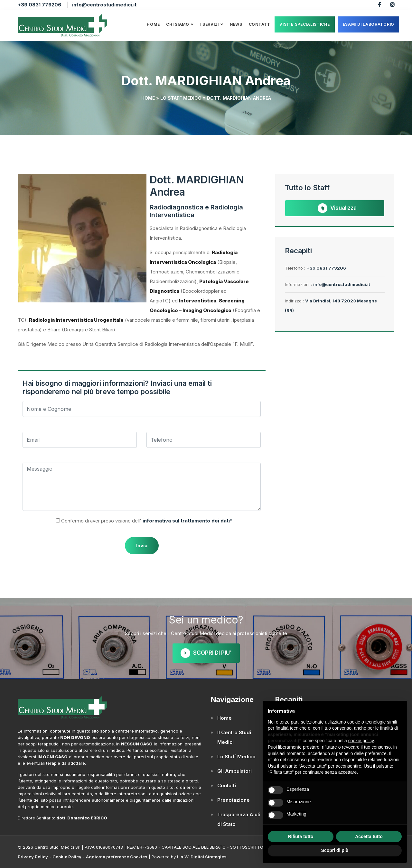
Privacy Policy (33, 857)
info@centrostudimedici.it (104, 5)
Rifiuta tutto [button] (301, 836)
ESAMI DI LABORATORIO (369, 24)
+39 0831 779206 (39, 5)
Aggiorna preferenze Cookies (117, 857)
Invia (142, 545)
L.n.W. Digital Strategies (202, 857)
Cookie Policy (67, 857)
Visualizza (337, 208)
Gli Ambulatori (234, 771)
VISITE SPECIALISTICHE (304, 24)
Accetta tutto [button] (369, 836)
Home (153, 24)
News (236, 24)
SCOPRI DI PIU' (206, 653)
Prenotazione (234, 800)
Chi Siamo (178, 24)
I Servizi (210, 24)
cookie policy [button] (361, 741)
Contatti (260, 24)
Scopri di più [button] (335, 850)
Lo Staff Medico (181, 98)
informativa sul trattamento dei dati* (187, 521)
